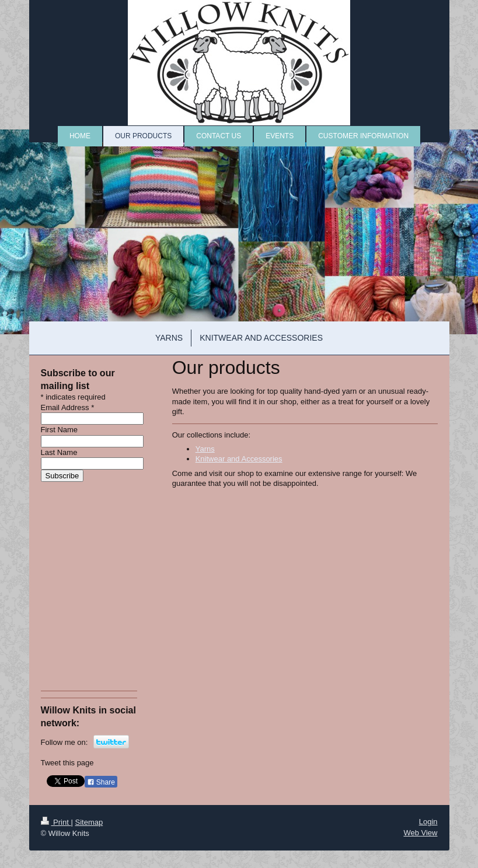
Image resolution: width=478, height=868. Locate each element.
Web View (420, 833)
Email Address (68, 407)
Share (101, 782)
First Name (60, 430)
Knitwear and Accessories (239, 459)
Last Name (59, 452)
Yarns (205, 449)
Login (428, 822)
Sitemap (89, 822)
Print (56, 822)
